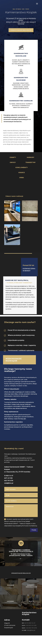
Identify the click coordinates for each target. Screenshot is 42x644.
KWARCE (22, 173)
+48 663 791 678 (31, 628)
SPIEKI (22, 178)
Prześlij (34, 530)
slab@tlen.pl (9, 483)
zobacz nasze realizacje (21, 30)
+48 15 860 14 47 (30, 623)
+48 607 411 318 (31, 625)
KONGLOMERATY (22, 168)
